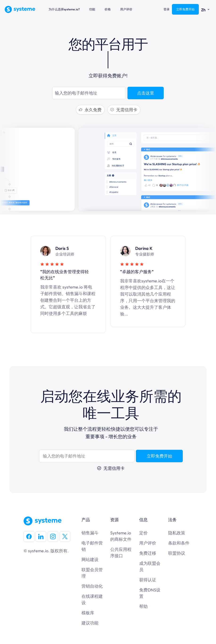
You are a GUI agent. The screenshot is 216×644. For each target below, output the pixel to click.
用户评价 (126, 9)
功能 (92, 9)
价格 (108, 9)
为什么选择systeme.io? (64, 9)
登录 (167, 9)
